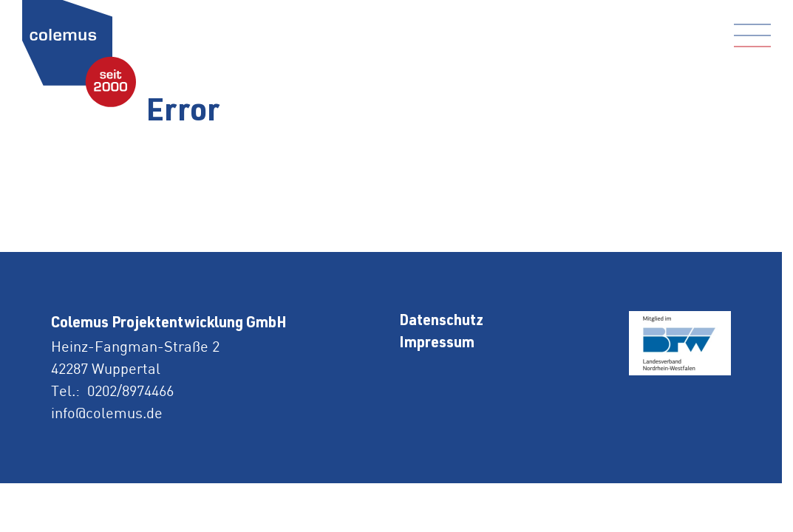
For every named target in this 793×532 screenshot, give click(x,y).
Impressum (437, 344)
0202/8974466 (130, 391)
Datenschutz (441, 322)
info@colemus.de (107, 413)
